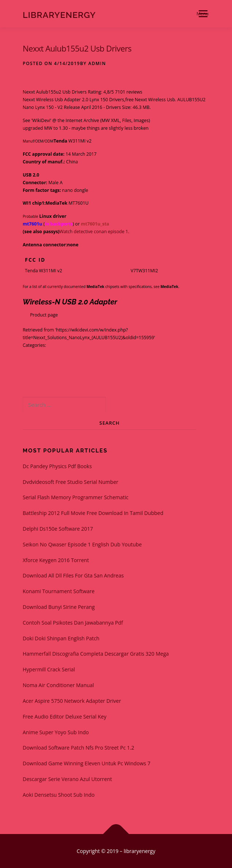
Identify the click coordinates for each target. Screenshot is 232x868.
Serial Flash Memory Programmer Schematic (76, 497)
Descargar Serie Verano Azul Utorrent (67, 779)
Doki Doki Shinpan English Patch (61, 638)
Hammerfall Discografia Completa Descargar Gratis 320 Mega (96, 654)
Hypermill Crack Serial (49, 669)
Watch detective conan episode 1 (94, 232)
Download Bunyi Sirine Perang (59, 607)
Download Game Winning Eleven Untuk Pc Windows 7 (87, 763)
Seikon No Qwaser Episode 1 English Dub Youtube (82, 544)
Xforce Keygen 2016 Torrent (56, 560)
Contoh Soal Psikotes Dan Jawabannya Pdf (73, 623)
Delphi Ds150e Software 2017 (58, 529)
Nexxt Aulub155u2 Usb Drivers (77, 48)
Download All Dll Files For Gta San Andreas (73, 575)
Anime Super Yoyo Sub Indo (56, 732)
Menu (203, 14)
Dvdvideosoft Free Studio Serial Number (70, 482)
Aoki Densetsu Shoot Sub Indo (59, 795)
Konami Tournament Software (59, 591)
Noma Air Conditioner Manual (58, 685)
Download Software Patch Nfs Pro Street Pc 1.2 (78, 748)
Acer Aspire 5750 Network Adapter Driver (72, 701)
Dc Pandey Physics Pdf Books (57, 466)
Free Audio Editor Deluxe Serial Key (65, 717)
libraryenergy (59, 14)
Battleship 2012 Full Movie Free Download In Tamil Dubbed (93, 513)
